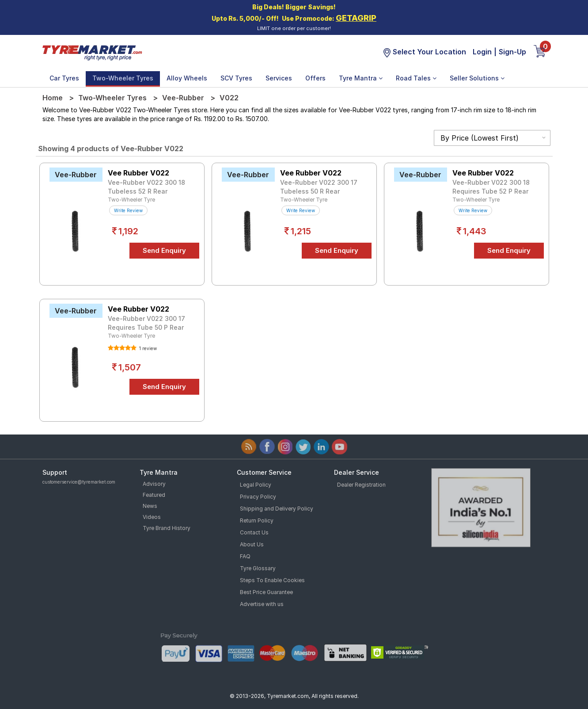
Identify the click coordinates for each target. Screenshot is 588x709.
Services (279, 78)
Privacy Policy (258, 497)
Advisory (154, 484)
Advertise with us (262, 604)
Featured (154, 495)
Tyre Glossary (258, 568)
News (150, 506)
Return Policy (257, 520)
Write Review (128, 210)
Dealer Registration (361, 485)
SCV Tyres (236, 78)
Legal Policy (256, 485)
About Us (252, 544)
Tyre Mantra (361, 78)
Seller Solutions (477, 78)
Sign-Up (512, 52)
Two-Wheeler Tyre (131, 200)
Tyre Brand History (167, 528)
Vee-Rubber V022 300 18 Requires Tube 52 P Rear (491, 187)
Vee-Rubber (183, 98)
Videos (152, 517)
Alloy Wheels (187, 78)
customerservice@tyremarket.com (79, 482)
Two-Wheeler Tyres (123, 78)
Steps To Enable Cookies (272, 580)
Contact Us (254, 532)
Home (53, 98)
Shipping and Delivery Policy (277, 509)
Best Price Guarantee (266, 592)
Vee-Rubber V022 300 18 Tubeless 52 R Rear (146, 187)
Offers (315, 78)
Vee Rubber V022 (138, 173)
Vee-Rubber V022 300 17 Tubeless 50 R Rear (319, 187)
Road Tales (416, 78)
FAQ (245, 556)
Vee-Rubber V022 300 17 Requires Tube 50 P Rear (146, 323)
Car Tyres (64, 78)
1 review (147, 348)
